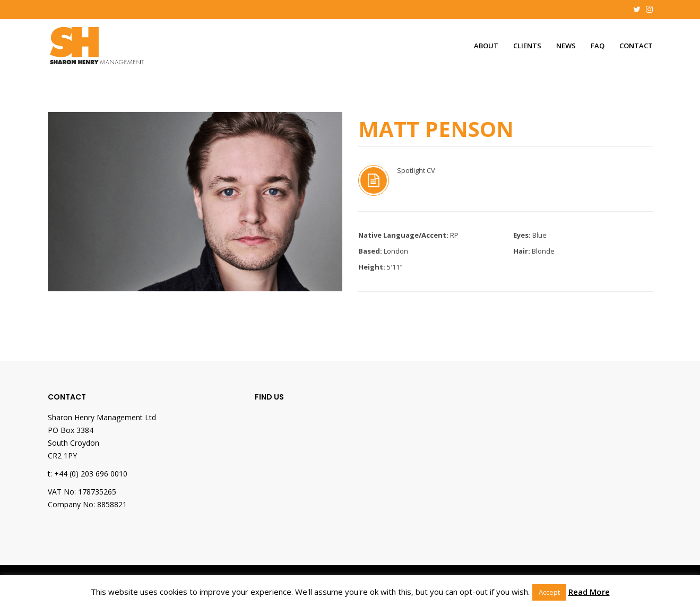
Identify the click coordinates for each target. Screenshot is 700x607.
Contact (636, 46)
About (486, 46)
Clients (527, 46)
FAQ (598, 46)
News (566, 46)
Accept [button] (549, 592)
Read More (589, 592)
